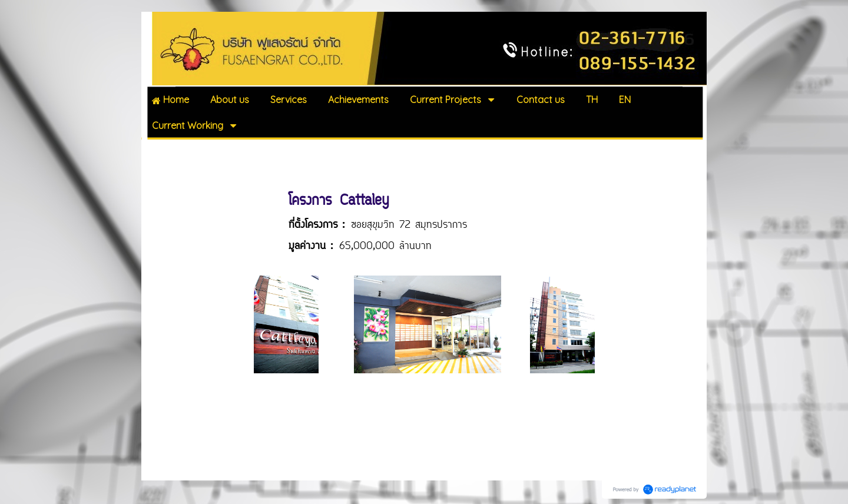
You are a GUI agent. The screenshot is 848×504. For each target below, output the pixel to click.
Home (159, 152)
